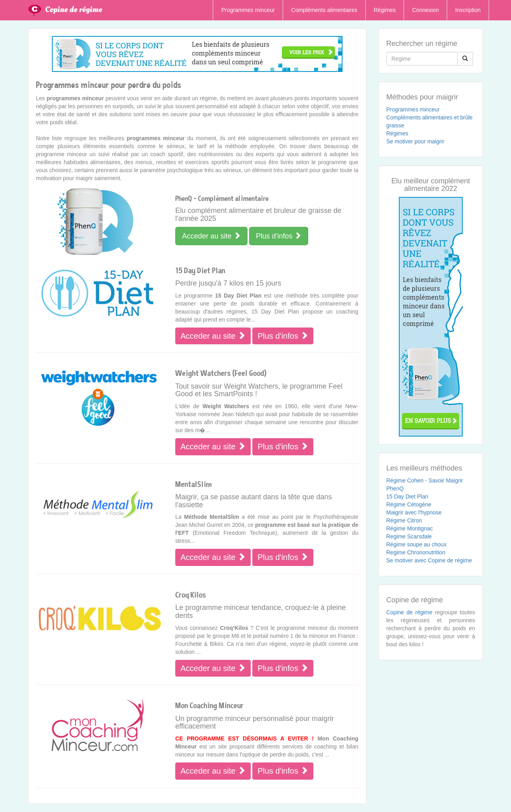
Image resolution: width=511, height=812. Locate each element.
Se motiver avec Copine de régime (429, 560)
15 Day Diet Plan (407, 496)
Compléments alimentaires (324, 10)
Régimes (385, 10)
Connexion (425, 10)
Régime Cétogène (409, 504)
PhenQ (395, 488)
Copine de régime (74, 10)
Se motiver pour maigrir (416, 141)
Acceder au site (211, 236)
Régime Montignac (410, 528)
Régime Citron (404, 520)
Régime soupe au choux (417, 544)
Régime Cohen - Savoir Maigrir (425, 480)
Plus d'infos (279, 236)
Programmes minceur (248, 10)
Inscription (468, 10)
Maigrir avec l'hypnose (414, 512)
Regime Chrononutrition (416, 552)
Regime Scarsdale (409, 536)
